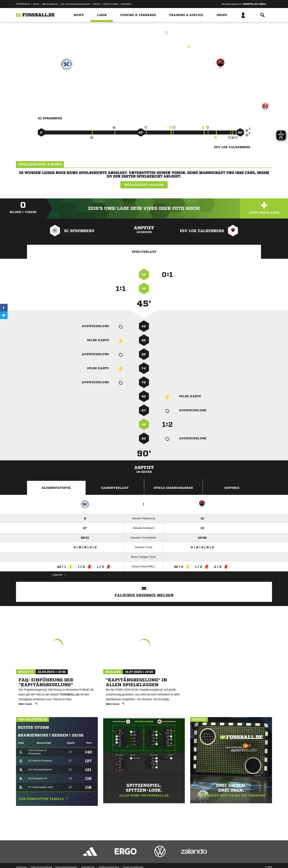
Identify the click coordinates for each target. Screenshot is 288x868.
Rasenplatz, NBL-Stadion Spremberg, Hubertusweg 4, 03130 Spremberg (144, 46)
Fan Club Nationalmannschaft (75, 4)
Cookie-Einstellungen (133, 859)
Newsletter (126, 4)
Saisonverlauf (115, 488)
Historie (232, 488)
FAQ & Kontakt (111, 4)
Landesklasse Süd (144, 33)
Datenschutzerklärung (41, 859)
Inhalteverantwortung (109, 859)
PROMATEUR (23, 4)
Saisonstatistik (56, 488)
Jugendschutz (88, 859)
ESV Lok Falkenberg (221, 81)
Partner (97, 4)
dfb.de (36, 4)
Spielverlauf (144, 252)
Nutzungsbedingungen (66, 859)
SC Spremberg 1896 (66, 81)
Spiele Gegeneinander (173, 488)
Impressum (21, 859)
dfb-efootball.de (50, 4)
